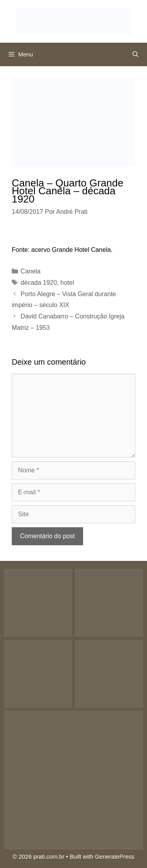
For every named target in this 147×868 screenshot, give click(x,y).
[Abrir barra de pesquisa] (135, 54)
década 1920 (39, 283)
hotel (67, 283)
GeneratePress (115, 856)
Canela (31, 271)
